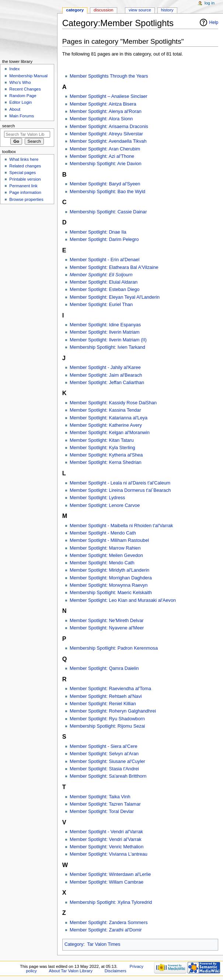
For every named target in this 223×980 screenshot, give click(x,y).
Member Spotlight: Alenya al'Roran (106, 111)
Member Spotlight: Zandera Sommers (109, 923)
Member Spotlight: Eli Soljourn (101, 275)
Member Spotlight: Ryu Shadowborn (107, 719)
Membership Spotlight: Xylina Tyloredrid (111, 902)
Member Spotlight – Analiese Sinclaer (109, 96)
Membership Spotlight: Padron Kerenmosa (114, 648)
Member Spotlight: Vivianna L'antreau (109, 854)
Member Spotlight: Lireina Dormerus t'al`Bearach (120, 490)
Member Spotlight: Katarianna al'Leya (109, 418)
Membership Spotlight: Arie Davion (106, 164)
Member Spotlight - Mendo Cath (103, 533)
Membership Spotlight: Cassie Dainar (108, 212)
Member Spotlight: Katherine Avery (106, 425)
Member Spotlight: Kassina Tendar (105, 410)
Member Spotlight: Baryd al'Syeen (105, 184)
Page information (25, 192)
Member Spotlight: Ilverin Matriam (105, 332)
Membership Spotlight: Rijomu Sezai (107, 726)
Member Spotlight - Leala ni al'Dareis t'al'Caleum (120, 483)
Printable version (25, 179)
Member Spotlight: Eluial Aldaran (104, 282)
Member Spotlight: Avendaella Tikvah (108, 141)
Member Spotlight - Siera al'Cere (104, 746)
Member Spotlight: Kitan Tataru (102, 440)
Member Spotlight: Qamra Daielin (104, 668)
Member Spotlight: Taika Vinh (100, 797)
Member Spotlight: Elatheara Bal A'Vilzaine (114, 267)
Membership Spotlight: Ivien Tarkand (107, 347)
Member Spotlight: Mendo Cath (102, 563)
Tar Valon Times (104, 944)
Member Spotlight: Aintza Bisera (103, 104)
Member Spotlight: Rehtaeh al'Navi (106, 696)
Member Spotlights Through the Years (109, 76)
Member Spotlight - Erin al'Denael (104, 260)
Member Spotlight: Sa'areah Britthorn (108, 776)
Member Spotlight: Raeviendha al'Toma (110, 689)
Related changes (25, 166)
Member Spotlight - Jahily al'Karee (105, 367)
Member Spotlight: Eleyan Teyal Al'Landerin (115, 297)
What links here (24, 159)
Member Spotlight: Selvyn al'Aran (104, 754)
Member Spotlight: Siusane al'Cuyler (107, 761)
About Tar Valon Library (71, 971)
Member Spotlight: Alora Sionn (101, 119)
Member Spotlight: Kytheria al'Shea (106, 455)
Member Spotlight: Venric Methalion (107, 847)
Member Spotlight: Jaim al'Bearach (106, 375)
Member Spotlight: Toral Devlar (102, 812)
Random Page (23, 96)
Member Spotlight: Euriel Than (101, 305)
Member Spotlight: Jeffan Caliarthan (107, 383)
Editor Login (20, 102)
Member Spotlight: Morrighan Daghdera (111, 578)
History (167, 10)
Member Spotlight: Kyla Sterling (102, 448)
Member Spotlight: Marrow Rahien (105, 548)
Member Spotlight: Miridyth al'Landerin (109, 570)
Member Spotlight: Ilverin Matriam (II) (108, 340)
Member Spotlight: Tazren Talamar (105, 804)
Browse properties (26, 199)
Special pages (22, 173)
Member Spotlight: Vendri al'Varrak (106, 839)
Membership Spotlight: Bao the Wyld (107, 192)
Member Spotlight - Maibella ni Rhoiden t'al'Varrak (121, 526)
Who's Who (20, 82)
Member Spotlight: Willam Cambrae (107, 882)
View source (140, 10)
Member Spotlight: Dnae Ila (98, 232)
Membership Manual (28, 76)
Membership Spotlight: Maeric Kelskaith (111, 593)
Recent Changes (25, 89)
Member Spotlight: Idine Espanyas (105, 325)
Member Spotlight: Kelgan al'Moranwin (110, 433)
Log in (210, 3)
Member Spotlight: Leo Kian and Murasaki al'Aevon (123, 600)
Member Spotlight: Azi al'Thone (102, 156)
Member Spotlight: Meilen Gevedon (106, 555)
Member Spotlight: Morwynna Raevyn (109, 585)
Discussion (103, 10)
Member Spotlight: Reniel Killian (103, 704)
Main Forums (22, 116)
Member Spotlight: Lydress (97, 498)
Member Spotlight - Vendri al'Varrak (106, 832)
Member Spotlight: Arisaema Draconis (109, 127)
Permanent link (23, 186)
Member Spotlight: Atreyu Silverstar (106, 134)
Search (9, 126)
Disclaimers (116, 971)
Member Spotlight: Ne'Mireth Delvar (107, 621)
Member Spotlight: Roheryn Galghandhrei (113, 711)
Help (214, 22)
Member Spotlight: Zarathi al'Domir (106, 930)
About (15, 109)
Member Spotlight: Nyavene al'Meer (107, 628)
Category (74, 944)
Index (14, 69)
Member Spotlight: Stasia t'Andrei (104, 769)
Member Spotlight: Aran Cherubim (105, 149)
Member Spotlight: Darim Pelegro (104, 239)
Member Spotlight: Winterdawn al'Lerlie (110, 874)
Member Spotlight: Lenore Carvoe (105, 505)
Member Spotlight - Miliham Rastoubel (109, 540)
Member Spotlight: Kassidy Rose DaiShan (113, 403)
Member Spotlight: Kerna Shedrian (106, 462)
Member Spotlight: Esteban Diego (105, 290)
